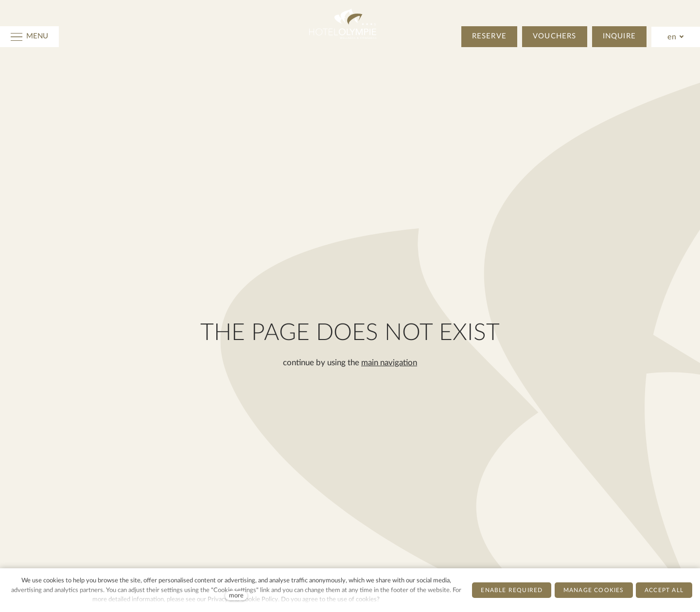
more (236, 595)
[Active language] (676, 37)
